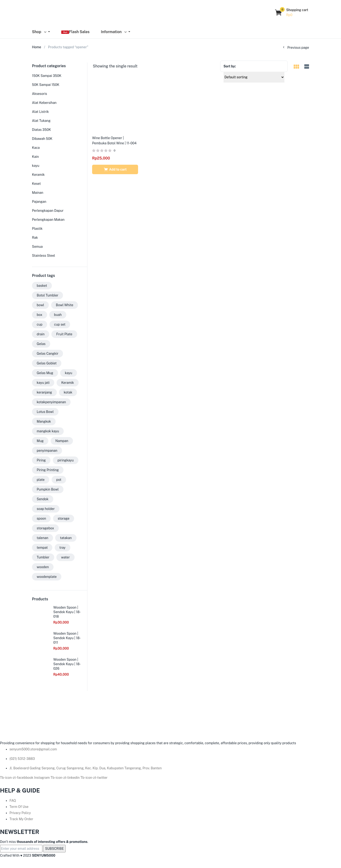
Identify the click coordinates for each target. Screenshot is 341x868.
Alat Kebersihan (44, 103)
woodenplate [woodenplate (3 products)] (47, 577)
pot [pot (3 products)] (59, 480)
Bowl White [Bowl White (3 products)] (65, 305)
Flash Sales (75, 32)
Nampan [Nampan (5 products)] (62, 441)
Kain (35, 157)
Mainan (38, 193)
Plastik (37, 229)
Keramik (38, 175)
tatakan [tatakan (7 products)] (66, 538)
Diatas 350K (41, 130)
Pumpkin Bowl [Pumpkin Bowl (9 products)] (48, 489)
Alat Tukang (41, 121)
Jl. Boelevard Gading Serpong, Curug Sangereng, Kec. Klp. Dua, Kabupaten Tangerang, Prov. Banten (86, 768)
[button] (292, 13)
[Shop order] (254, 77)
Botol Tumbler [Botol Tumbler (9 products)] (47, 295)
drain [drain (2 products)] (41, 334)
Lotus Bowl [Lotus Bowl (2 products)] (45, 412)
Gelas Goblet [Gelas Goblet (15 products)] (47, 363)
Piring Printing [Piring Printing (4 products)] (48, 470)
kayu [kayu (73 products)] (69, 373)
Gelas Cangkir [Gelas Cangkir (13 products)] (47, 354)
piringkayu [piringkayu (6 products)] (66, 460)
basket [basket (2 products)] (42, 286)
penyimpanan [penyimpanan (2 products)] (47, 451)
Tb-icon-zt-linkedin (65, 778)
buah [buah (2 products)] (58, 315)
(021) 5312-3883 (22, 759)
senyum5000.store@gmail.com (33, 749)
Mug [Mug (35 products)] (40, 441)
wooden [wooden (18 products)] (43, 567)
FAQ (13, 801)
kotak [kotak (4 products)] (68, 392)
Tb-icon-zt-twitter (94, 778)
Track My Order (21, 819)
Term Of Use (19, 807)
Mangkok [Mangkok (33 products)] (44, 421)
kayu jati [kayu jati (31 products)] (43, 383)
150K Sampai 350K (47, 76)
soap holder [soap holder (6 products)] (46, 509)
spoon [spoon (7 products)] (41, 518)
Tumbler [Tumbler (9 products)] (43, 557)
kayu (36, 166)
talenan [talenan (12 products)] (43, 538)
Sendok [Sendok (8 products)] (43, 499)
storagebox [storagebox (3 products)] (45, 528)
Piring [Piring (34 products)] (41, 460)
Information (114, 32)
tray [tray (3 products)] (63, 548)
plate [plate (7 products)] (41, 480)
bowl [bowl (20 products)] (40, 305)
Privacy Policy (20, 813)
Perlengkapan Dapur (48, 211)
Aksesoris (40, 94)
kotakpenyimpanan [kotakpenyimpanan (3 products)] (51, 402)
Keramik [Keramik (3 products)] (68, 383)
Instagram (42, 778)
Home (37, 47)
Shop (40, 32)
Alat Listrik (40, 112)
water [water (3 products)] (65, 557)
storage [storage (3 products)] (64, 518)
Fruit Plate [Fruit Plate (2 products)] (64, 334)
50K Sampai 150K (46, 85)
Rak (35, 238)
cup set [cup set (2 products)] (60, 324)
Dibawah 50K (42, 139)
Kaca (36, 148)
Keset (36, 184)
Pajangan (39, 202)
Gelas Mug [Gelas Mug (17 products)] (45, 373)
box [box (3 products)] (40, 315)
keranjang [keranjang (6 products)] (44, 392)
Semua (37, 247)
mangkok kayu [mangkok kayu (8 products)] (48, 431)
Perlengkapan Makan (48, 220)
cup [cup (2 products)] (40, 324)
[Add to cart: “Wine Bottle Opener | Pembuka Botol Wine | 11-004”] (115, 169)
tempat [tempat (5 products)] (42, 548)
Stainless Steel (44, 256)
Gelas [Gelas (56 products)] (41, 344)
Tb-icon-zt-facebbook (17, 778)
